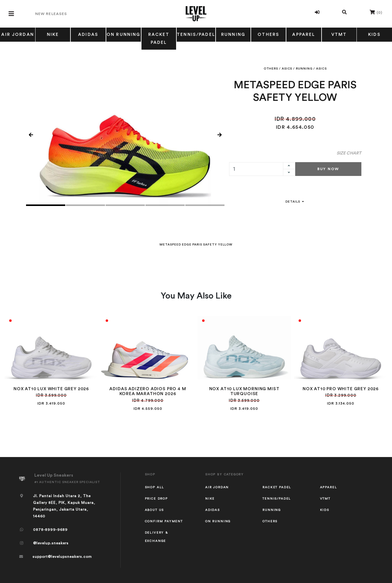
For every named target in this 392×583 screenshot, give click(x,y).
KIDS (374, 35)
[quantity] (256, 169)
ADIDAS (88, 35)
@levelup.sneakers (51, 543)
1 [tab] (46, 205)
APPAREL (304, 35)
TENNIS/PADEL (196, 35)
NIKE (53, 35)
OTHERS (268, 35)
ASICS (287, 69)
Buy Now (328, 169)
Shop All (155, 487)
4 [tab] (165, 205)
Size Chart (349, 153)
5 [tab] (205, 205)
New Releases (51, 14)
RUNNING (233, 35)
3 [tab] (125, 205)
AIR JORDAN (18, 35)
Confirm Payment (164, 521)
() (376, 12)
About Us (155, 510)
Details (295, 202)
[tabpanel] (125, 135)
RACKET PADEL (159, 39)
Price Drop (156, 499)
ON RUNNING (124, 35)
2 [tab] (85, 205)
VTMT (339, 35)
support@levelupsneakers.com (62, 557)
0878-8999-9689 (50, 530)
